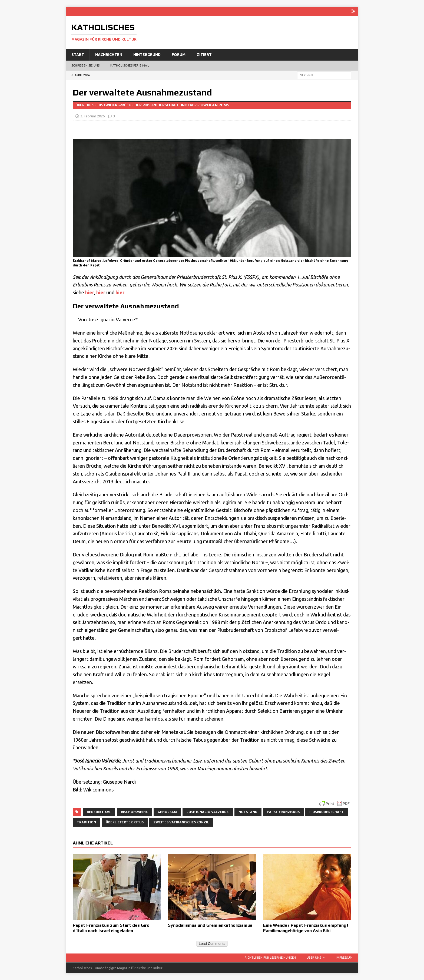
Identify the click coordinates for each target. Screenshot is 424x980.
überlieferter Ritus (125, 822)
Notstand (248, 812)
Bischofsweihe (134, 812)
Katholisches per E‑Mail (130, 65)
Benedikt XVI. (99, 812)
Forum (179, 55)
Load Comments (212, 944)
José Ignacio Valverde (208, 812)
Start (78, 55)
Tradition (86, 822)
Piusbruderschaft (327, 812)
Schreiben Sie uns (85, 65)
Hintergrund (147, 55)
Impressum (344, 958)
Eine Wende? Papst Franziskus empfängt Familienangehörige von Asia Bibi (306, 928)
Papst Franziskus (283, 812)
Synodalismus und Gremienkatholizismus (210, 925)
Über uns (314, 958)
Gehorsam (167, 812)
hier (90, 292)
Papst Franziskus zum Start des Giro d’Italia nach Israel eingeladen (111, 928)
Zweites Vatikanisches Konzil (181, 822)
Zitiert (204, 55)
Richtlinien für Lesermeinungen (270, 958)
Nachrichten (109, 55)
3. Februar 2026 (92, 116)
